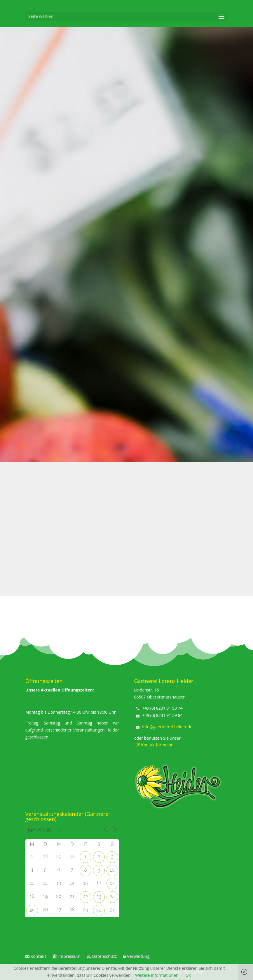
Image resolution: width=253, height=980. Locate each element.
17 (112, 883)
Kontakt (36, 956)
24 (112, 897)
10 (112, 870)
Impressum (67, 956)
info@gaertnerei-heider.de (167, 727)
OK (188, 975)
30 (99, 910)
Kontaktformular (153, 745)
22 (86, 897)
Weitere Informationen (157, 975)
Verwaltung (136, 956)
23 (99, 897)
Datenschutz (102, 956)
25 (32, 910)
